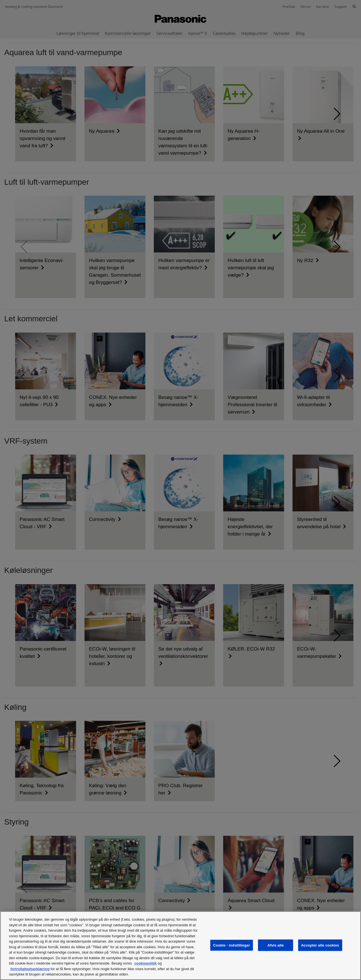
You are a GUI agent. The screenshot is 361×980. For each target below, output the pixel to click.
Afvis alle (275, 945)
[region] (180, 946)
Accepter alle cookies (320, 945)
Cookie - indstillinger (231, 945)
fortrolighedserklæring (30, 969)
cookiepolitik (145, 963)
